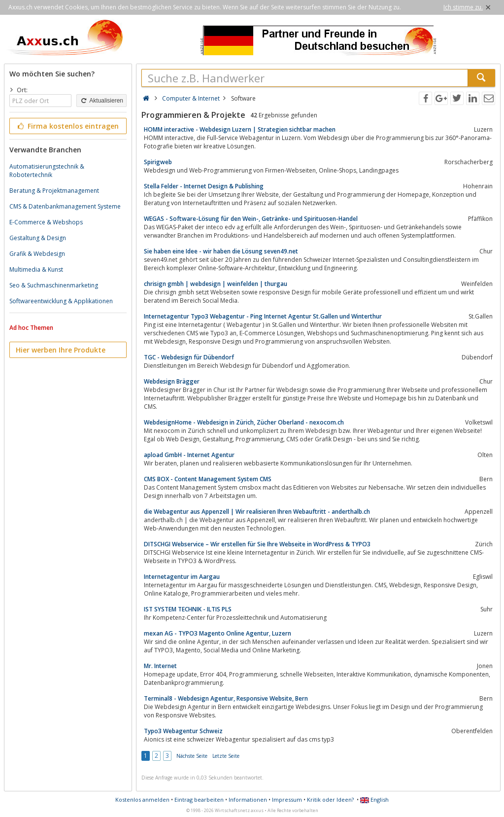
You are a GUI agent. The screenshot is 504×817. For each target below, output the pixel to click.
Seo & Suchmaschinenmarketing (54, 285)
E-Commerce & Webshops (46, 222)
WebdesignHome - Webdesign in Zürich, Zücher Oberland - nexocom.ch (244, 422)
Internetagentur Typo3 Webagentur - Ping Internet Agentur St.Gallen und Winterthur (263, 316)
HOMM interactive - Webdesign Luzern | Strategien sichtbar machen (240, 129)
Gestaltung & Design (38, 238)
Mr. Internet (160, 666)
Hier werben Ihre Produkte (61, 350)
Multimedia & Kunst (36, 269)
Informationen (248, 799)
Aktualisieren (101, 101)
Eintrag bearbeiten (199, 799)
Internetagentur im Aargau (182, 577)
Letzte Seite (226, 756)
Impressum (287, 799)
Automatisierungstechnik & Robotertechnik (47, 171)
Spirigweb (158, 162)
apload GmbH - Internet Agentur (189, 455)
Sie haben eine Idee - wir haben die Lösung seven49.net (221, 251)
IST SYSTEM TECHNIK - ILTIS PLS (188, 609)
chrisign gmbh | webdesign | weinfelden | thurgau (216, 284)
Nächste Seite (192, 756)
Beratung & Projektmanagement (54, 191)
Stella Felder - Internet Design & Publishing (204, 186)
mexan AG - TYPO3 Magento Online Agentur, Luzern (218, 633)
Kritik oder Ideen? (330, 799)
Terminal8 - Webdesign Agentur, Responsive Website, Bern (226, 698)
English (374, 799)
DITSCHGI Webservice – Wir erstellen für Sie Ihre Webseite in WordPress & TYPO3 (257, 544)
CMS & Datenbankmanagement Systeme (65, 206)
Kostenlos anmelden (142, 799)
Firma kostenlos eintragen (67, 126)
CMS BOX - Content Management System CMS (208, 479)
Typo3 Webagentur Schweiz (183, 731)
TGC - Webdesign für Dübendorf (189, 357)
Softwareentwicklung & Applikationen (61, 301)
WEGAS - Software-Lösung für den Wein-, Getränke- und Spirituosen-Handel (251, 219)
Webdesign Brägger (172, 381)
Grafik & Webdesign (37, 254)
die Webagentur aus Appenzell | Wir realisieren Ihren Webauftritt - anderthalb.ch (257, 512)
